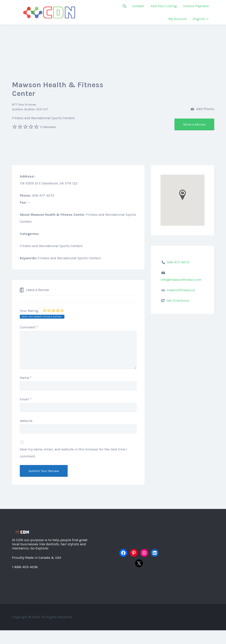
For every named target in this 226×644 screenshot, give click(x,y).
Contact (138, 6)
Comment (29, 327)
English (199, 19)
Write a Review (194, 124)
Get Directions (178, 300)
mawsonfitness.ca (181, 290)
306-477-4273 (178, 262)
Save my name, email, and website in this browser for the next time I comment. (74, 453)
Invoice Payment (196, 6)
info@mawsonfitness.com (181, 280)
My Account (177, 19)
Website (26, 421)
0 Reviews (48, 127)
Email (26, 399)
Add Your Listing (164, 6)
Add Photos (203, 109)
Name (26, 378)
